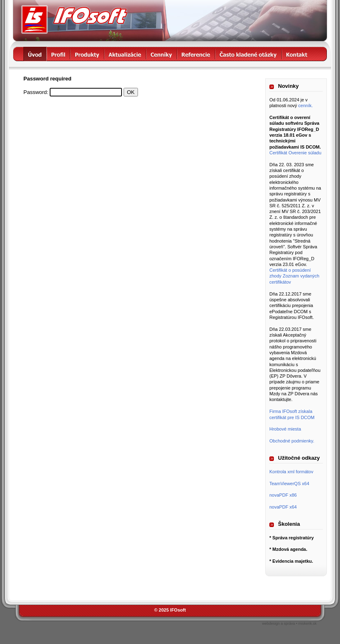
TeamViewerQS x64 (289, 484)
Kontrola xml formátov (291, 472)
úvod (35, 54)
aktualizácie (125, 54)
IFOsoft (74, 19)
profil (59, 54)
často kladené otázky (248, 54)
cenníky (162, 54)
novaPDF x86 (283, 495)
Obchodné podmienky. (292, 441)
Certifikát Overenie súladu (295, 153)
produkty (87, 54)
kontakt (297, 54)
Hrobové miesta (285, 429)
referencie (196, 54)
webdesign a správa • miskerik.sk (289, 623)
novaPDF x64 (283, 507)
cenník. (305, 105)
